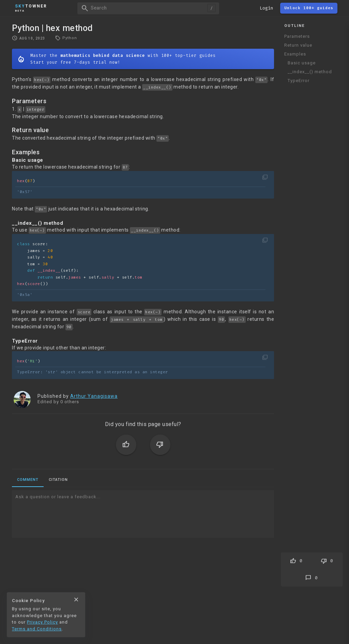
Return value (298, 45)
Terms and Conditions (37, 629)
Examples (295, 54)
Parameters (297, 36)
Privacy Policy (42, 622)
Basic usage (302, 63)
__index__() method (310, 72)
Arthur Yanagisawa (94, 396)
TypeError (299, 81)
